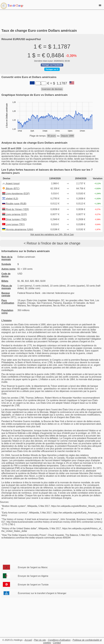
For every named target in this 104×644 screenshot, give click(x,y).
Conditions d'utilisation (59, 640)
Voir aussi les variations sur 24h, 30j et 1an (52, 234)
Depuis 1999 (67, 136)
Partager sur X (52, 69)
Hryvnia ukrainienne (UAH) (18, 229)
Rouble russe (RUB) (14, 204)
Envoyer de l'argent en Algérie (33, 576)
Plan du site (40, 640)
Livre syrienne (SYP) (14, 214)
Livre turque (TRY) (13, 224)
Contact (57, 643)
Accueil (28, 640)
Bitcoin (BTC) (11, 189)
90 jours (51, 136)
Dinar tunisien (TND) (14, 219)
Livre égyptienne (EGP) (16, 194)
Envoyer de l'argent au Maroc (33, 567)
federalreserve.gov (65, 293)
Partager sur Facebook (52, 65)
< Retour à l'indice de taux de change (52, 243)
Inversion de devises (52, 89)
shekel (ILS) (10, 199)
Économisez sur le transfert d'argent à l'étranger (42, 593)
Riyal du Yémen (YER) (15, 209)
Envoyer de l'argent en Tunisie (33, 585)
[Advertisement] (52, 19)
